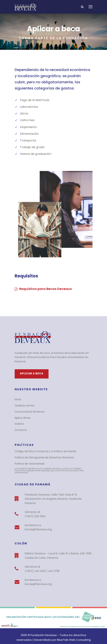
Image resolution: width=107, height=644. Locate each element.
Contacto (20, 426)
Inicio (18, 395)
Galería (19, 420)
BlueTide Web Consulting (64, 629)
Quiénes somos (23, 401)
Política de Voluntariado (28, 459)
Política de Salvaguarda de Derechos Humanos (41, 453)
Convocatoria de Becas (28, 407)
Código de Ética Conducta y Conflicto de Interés (42, 447)
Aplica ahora (22, 413)
